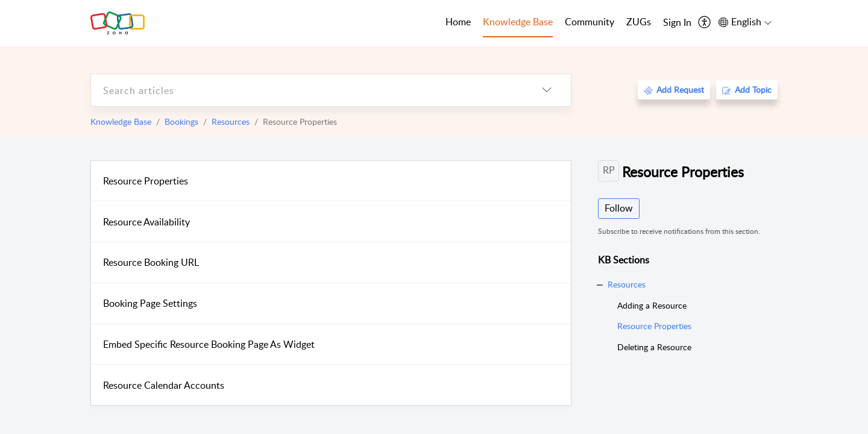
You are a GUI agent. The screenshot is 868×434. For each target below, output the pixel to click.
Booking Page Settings (150, 303)
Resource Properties (146, 181)
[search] (307, 90)
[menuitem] (677, 23)
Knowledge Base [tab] (518, 22)
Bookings (181, 121)
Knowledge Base (121, 121)
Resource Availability (146, 222)
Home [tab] (458, 22)
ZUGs (639, 22)
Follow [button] (619, 208)
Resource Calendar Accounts (164, 385)
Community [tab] (590, 22)
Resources (231, 121)
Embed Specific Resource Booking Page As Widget (209, 344)
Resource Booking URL (151, 262)
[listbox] (547, 90)
